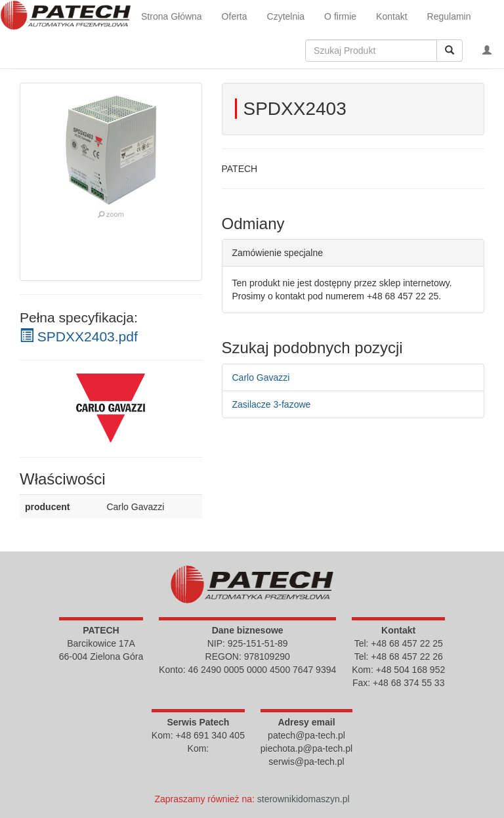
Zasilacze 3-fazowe (272, 404)
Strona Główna (172, 16)
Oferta (235, 16)
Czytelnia (286, 16)
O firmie (340, 16)
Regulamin (449, 16)
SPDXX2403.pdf (79, 336)
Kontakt (391, 16)
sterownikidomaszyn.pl (304, 799)
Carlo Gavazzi (261, 377)
